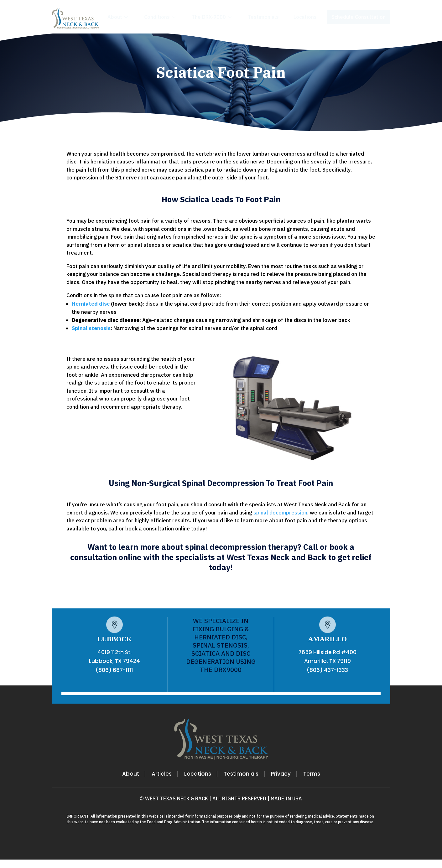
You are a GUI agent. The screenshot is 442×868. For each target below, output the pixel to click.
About (131, 783)
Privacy (281, 783)
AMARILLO (328, 647)
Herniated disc (91, 312)
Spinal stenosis (91, 337)
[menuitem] (118, 17)
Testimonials (241, 783)
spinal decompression (280, 521)
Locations (198, 783)
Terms (312, 783)
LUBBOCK (114, 647)
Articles (162, 783)
